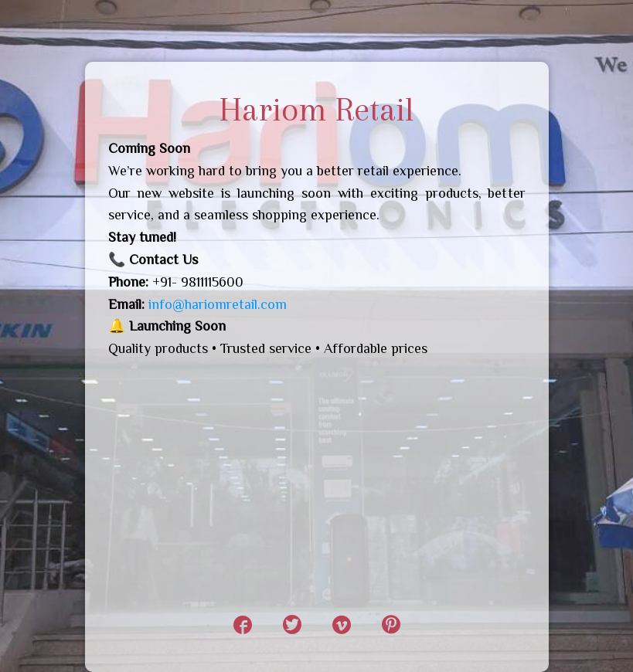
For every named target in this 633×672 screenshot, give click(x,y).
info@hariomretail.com (218, 304)
